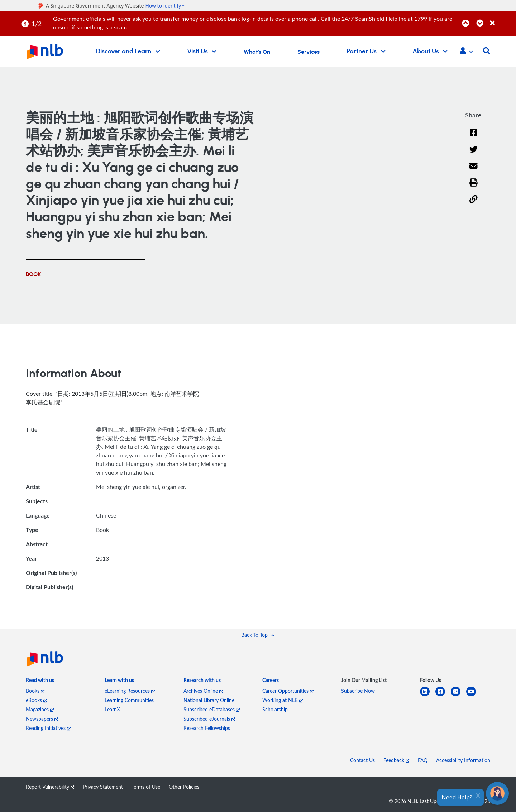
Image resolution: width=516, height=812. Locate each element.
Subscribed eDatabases (212, 709)
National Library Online (209, 700)
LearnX (112, 709)
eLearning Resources (130, 691)
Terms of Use (146, 787)
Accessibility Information (463, 760)
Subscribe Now (358, 691)
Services (309, 52)
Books (35, 691)
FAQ (423, 760)
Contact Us (362, 760)
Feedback (396, 760)
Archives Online (203, 691)
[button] (466, 52)
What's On (257, 52)
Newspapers (42, 719)
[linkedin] (428, 696)
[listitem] (40, 682)
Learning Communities (129, 700)
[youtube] (474, 696)
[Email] (474, 170)
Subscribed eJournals (209, 719)
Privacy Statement (103, 787)
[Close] (502, 19)
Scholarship (275, 709)
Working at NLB (283, 700)
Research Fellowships (207, 728)
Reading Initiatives (48, 728)
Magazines (40, 709)
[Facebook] (473, 137)
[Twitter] (474, 154)
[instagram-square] (458, 696)
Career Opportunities (288, 691)
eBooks (36, 700)
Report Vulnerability (50, 787)
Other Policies (184, 787)
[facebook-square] (443, 696)
